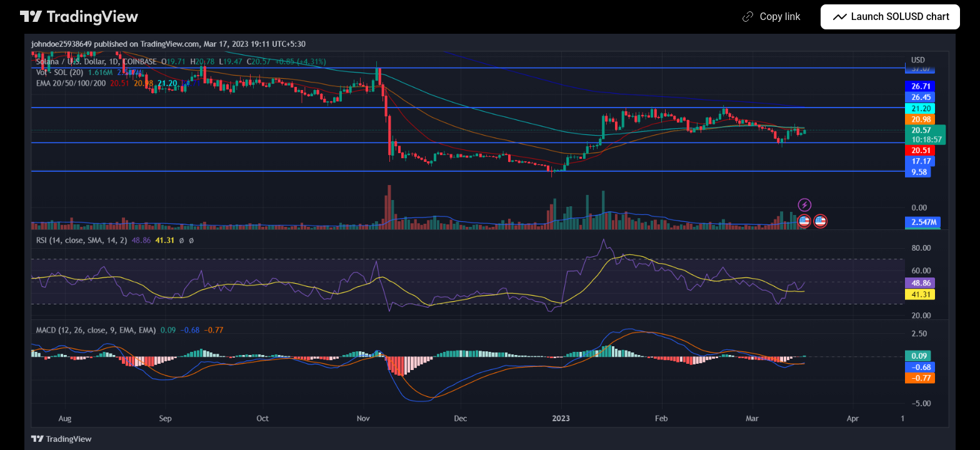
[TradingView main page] (79, 17)
